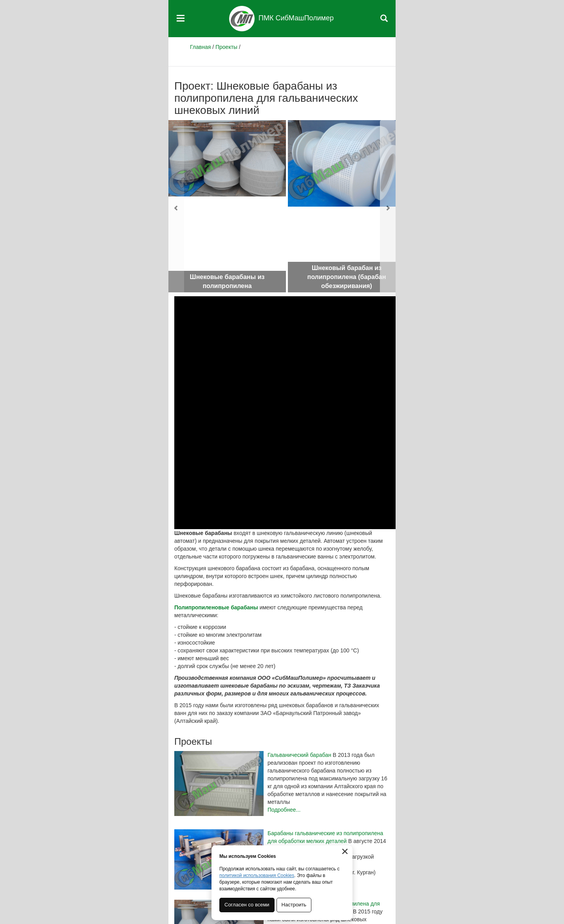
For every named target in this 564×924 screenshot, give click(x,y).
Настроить (294, 905)
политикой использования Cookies (257, 875)
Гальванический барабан (299, 755)
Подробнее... (284, 810)
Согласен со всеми (247, 905)
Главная (200, 47)
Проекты (226, 47)
